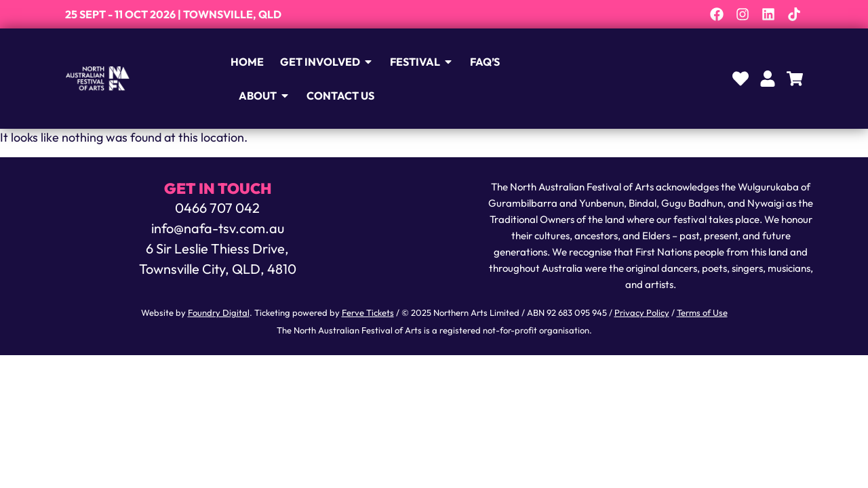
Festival (429, 62)
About (272, 96)
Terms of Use (702, 312)
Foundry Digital (219, 312)
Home (255, 62)
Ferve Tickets (368, 312)
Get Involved (334, 62)
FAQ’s (492, 62)
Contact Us (348, 96)
